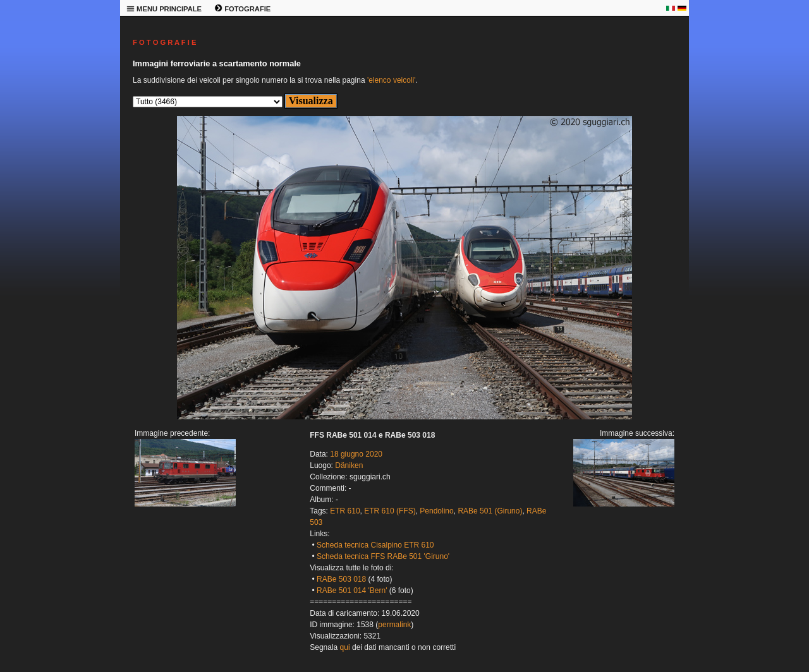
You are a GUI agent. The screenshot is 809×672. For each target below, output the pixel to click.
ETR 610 (345, 511)
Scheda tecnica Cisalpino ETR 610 (375, 545)
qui (345, 647)
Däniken (349, 465)
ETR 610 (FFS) (390, 511)
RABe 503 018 (341, 579)
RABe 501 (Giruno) (490, 511)
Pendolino (436, 511)
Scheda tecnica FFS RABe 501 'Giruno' (383, 556)
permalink (394, 625)
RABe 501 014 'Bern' (352, 591)
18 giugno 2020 (356, 454)
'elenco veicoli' (392, 80)
